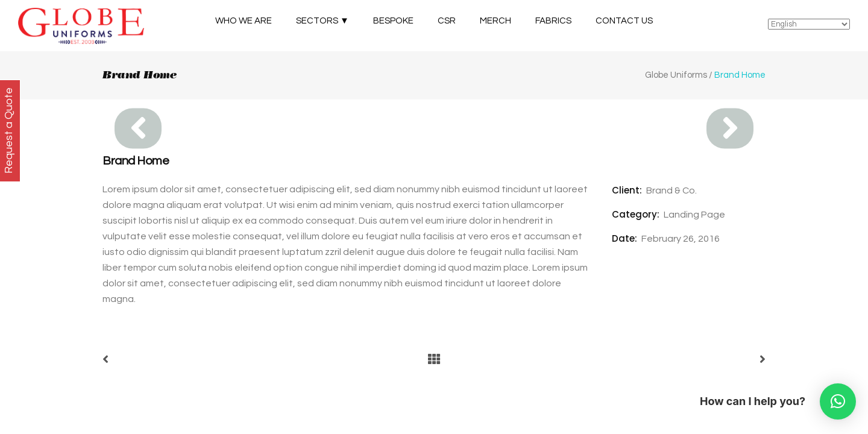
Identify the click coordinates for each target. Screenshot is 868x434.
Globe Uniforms (676, 75)
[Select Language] (809, 24)
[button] (838, 401)
